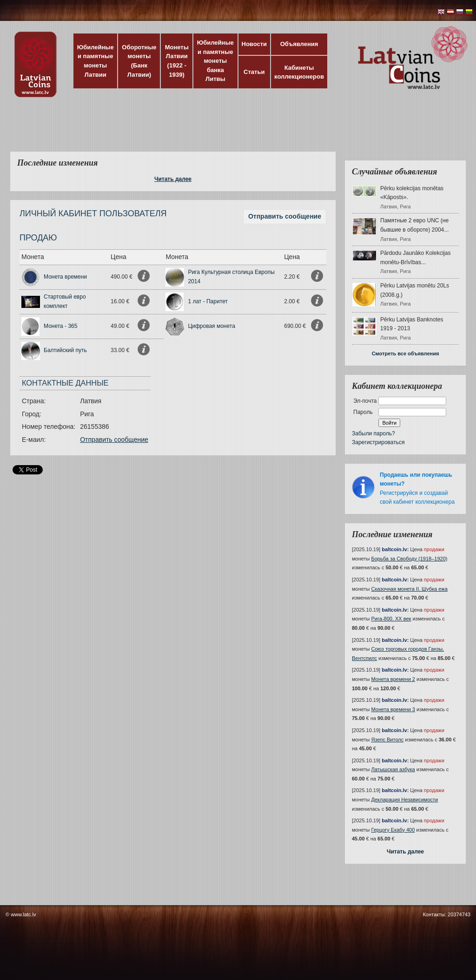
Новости (255, 44)
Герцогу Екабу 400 (393, 830)
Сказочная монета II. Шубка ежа (410, 589)
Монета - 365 (60, 326)
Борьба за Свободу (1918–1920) (410, 559)
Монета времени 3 (393, 709)
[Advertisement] (236, 130)
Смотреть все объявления (406, 353)
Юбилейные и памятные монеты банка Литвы (215, 61)
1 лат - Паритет (208, 301)
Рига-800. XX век (391, 619)
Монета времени (65, 277)
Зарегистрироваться (378, 442)
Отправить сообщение (285, 216)
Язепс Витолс (388, 740)
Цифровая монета (211, 326)
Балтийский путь (65, 350)
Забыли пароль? (374, 433)
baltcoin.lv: (395, 549)
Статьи (254, 72)
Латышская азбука (393, 769)
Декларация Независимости (405, 800)
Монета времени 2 (393, 679)
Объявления (299, 44)
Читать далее (173, 179)
